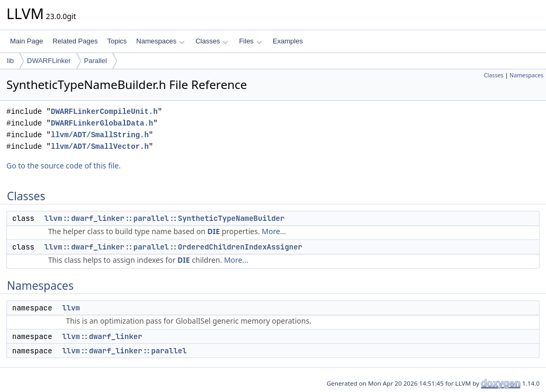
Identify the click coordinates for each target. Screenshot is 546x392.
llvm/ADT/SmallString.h (100, 135)
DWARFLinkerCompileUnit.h (104, 112)
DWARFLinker (49, 61)
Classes (212, 41)
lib (10, 61)
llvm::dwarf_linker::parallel (124, 351)
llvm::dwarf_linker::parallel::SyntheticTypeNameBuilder (165, 218)
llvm (71, 308)
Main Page (26, 41)
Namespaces (160, 41)
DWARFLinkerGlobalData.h (102, 123)
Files (250, 41)
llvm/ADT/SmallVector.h (100, 146)
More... (274, 231)
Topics (117, 41)
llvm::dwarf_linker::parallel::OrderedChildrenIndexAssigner (173, 247)
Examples (288, 41)
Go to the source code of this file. (64, 166)
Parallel (96, 61)
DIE (214, 231)
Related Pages (75, 41)
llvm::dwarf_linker (102, 336)
